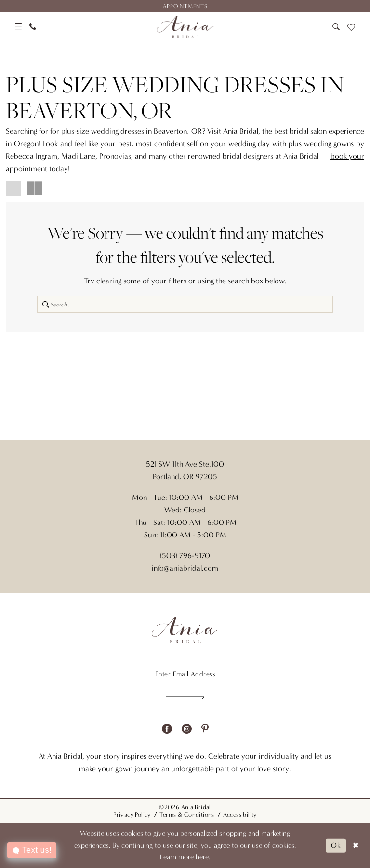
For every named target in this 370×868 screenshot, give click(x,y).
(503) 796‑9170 (185, 555)
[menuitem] (185, 6)
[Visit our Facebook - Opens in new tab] (167, 729)
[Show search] (336, 27)
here (202, 857)
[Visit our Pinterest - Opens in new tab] (205, 729)
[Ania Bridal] (185, 27)
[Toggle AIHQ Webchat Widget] (32, 850)
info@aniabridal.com (185, 568)
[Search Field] (185, 304)
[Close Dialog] (356, 846)
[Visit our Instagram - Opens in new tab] (187, 729)
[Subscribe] (185, 696)
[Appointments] (185, 6)
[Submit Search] (44, 304)
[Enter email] (185, 674)
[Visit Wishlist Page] (351, 27)
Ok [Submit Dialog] (336, 845)
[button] (18, 27)
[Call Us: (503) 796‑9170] (33, 27)
